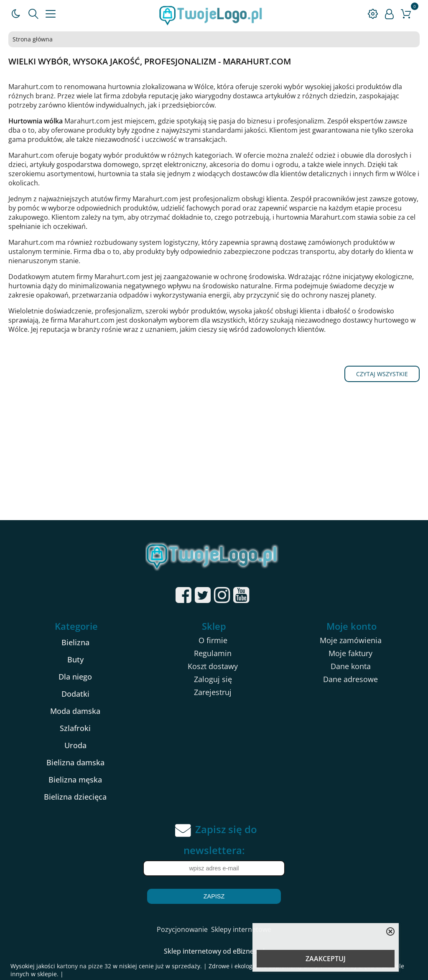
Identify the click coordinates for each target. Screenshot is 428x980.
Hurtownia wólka (36, 121)
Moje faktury (350, 653)
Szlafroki (75, 728)
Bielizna (75, 642)
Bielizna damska (75, 762)
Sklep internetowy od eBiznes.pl (214, 951)
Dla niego (75, 677)
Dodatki (75, 694)
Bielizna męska (75, 780)
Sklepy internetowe (241, 929)
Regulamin (213, 653)
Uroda (75, 745)
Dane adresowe (350, 679)
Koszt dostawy (213, 666)
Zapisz (214, 896)
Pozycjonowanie (182, 929)
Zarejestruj (213, 692)
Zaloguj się (213, 679)
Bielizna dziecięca (75, 797)
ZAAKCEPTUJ (326, 959)
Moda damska (75, 711)
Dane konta (351, 666)
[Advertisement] (214, 457)
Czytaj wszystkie (382, 374)
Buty (75, 659)
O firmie (213, 640)
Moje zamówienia (351, 640)
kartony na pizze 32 (84, 966)
